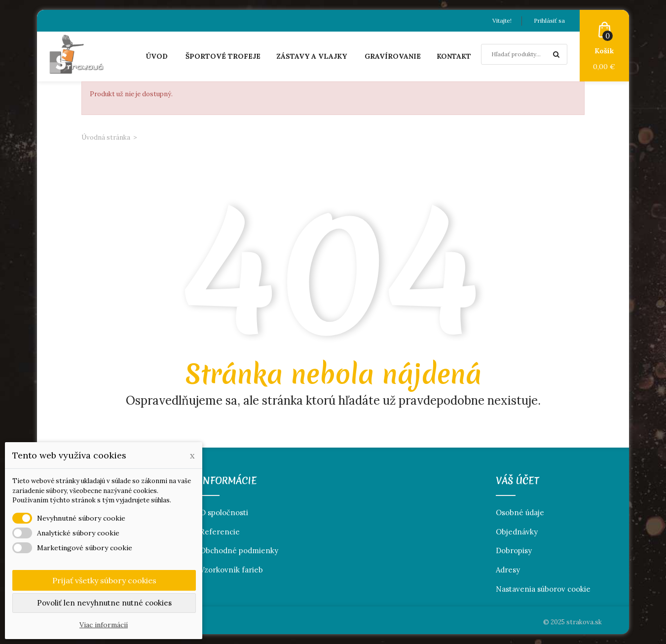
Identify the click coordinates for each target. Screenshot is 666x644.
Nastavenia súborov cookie (543, 589)
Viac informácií (104, 625)
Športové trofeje (223, 56)
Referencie (220, 532)
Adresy (508, 570)
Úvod (157, 56)
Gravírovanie (393, 56)
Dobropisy (514, 550)
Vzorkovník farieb (231, 570)
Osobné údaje (520, 512)
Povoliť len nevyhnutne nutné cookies (104, 603)
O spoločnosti (224, 512)
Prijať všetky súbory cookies (104, 580)
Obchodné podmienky (239, 550)
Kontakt (454, 56)
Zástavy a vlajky (312, 56)
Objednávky (517, 532)
